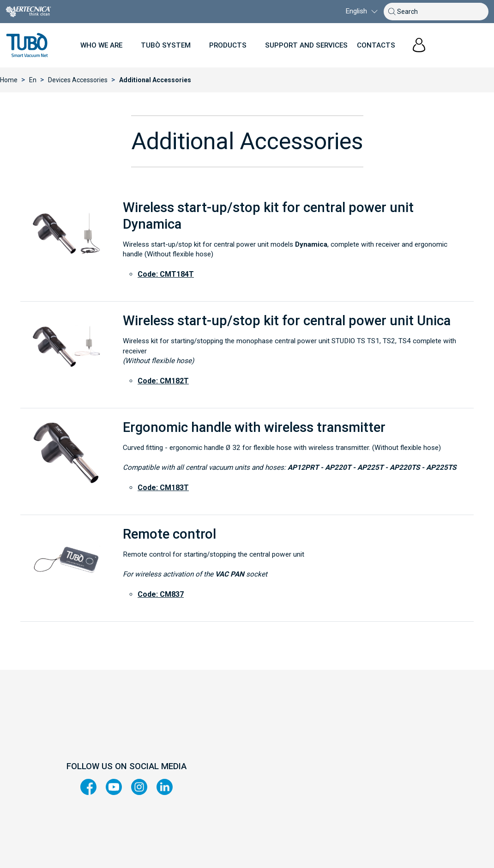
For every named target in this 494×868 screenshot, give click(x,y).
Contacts (376, 45)
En (33, 80)
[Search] (439, 12)
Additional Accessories (155, 80)
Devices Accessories (78, 80)
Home (9, 80)
